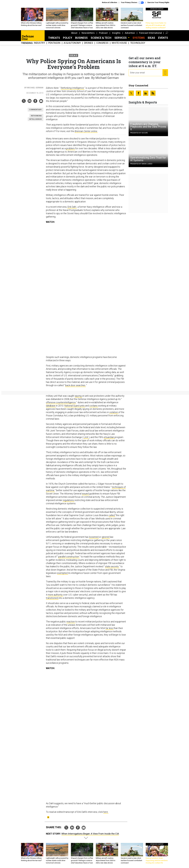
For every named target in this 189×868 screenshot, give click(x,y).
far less (110, 628)
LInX (86, 437)
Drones (89, 43)
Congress (102, 43)
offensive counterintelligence (61, 402)
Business (81, 38)
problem (71, 148)
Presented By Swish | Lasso (141, 164)
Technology (138, 43)
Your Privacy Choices (132, 3)
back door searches (76, 385)
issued (86, 494)
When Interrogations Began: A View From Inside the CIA (90, 834)
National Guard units (75, 406)
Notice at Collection (110, 2)
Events (163, 38)
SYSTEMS (139, 38)
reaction (71, 622)
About (74, 33)
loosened (94, 537)
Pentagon (54, 43)
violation (114, 412)
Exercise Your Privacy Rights (158, 2)
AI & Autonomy (72, 43)
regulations (69, 500)
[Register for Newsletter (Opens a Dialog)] (165, 73)
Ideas (151, 38)
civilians (94, 406)
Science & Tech (101, 38)
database (51, 406)
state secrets (112, 566)
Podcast (103, 33)
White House (119, 43)
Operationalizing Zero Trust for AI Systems (148, 159)
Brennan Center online (86, 131)
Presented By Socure (139, 133)
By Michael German (34, 88)
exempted (63, 573)
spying (78, 396)
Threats (54, 38)
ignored (106, 537)
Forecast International (150, 33)
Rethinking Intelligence (73, 88)
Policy (68, 38)
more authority (55, 595)
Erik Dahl (72, 207)
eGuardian (109, 437)
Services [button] (121, 38)
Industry (40, 43)
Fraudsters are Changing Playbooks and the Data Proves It (148, 127)
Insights (116, 33)
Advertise (130, 33)
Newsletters (88, 33)
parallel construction (69, 557)
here (106, 812)
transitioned (52, 598)
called (112, 515)
